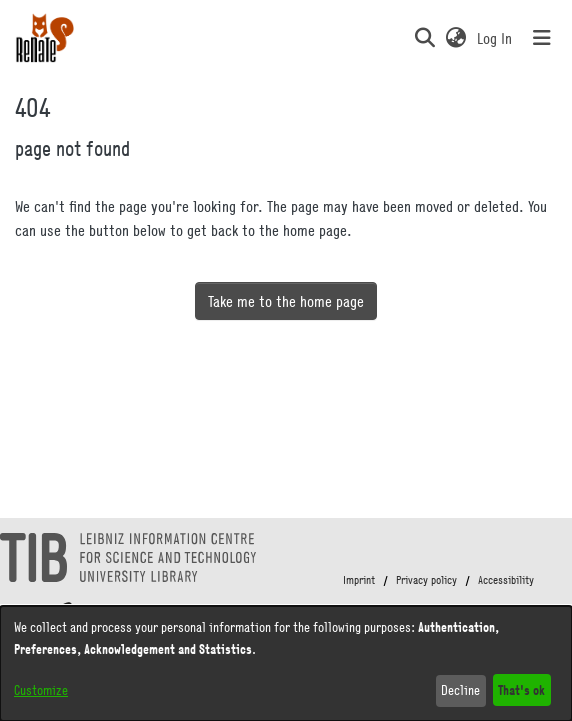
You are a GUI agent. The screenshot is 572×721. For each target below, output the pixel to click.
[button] (424, 38)
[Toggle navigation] (542, 38)
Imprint (359, 580)
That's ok (521, 689)
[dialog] (286, 663)
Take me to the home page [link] (286, 301)
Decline (460, 690)
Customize (41, 690)
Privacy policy (426, 580)
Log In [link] (495, 38)
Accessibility (506, 580)
